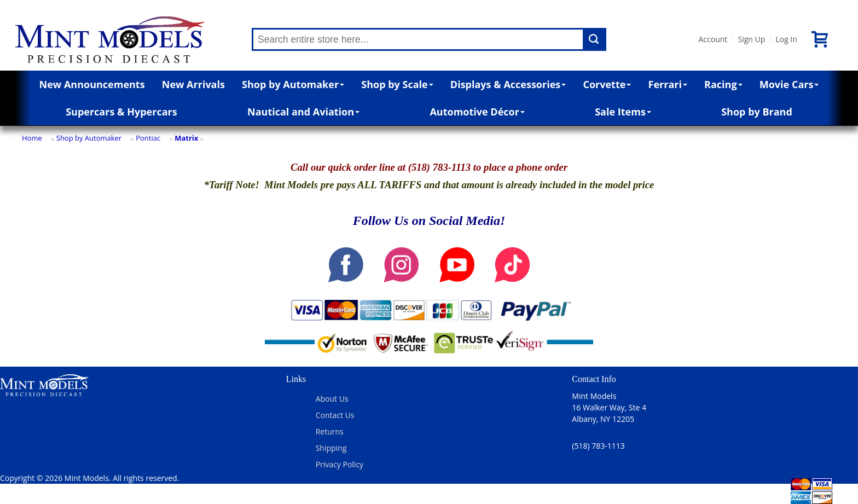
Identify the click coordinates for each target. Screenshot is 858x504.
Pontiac (148, 138)
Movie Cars (789, 84)
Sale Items (623, 112)
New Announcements (92, 84)
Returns (330, 431)
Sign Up (751, 39)
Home (32, 138)
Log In (786, 39)
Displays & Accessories (508, 84)
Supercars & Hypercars (121, 112)
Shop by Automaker (293, 84)
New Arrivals (193, 84)
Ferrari (668, 84)
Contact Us (335, 415)
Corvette (607, 84)
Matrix (186, 138)
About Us (332, 399)
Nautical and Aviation (303, 112)
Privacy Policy (340, 464)
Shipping (331, 448)
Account (713, 39)
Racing (723, 84)
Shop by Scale (397, 84)
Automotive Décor (477, 112)
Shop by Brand (757, 112)
